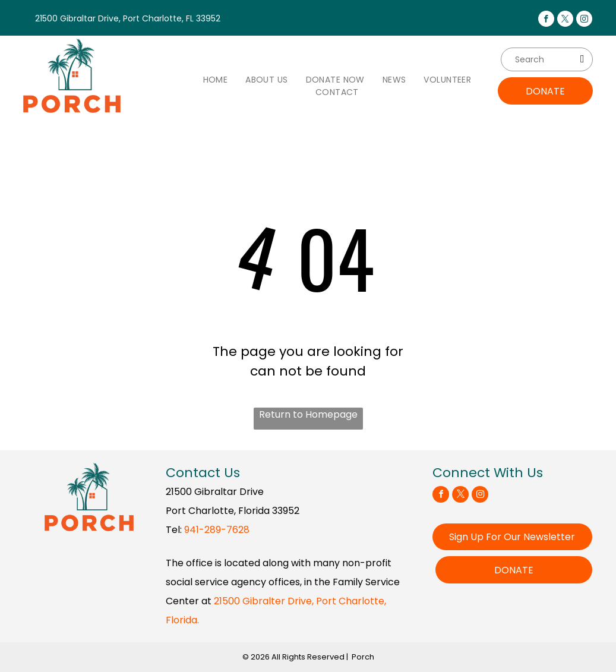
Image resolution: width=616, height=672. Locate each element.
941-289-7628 (217, 530)
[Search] (547, 59)
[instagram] (584, 20)
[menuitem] (216, 80)
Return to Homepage (308, 414)
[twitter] (565, 20)
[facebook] (546, 20)
